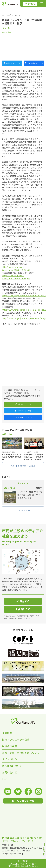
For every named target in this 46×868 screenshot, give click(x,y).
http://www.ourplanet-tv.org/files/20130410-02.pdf (16, 277)
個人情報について (12, 766)
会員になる (23, 609)
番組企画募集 (10, 746)
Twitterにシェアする (12, 63)
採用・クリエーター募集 (16, 740)
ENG (5, 779)
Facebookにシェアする (34, 63)
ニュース (6, 28)
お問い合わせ (10, 772)
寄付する (30, 4)
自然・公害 (6, 32)
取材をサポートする (23, 404)
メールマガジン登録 (23, 801)
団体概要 (7, 733)
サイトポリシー (11, 759)
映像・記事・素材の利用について (21, 753)
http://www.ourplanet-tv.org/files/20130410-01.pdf (16, 268)
